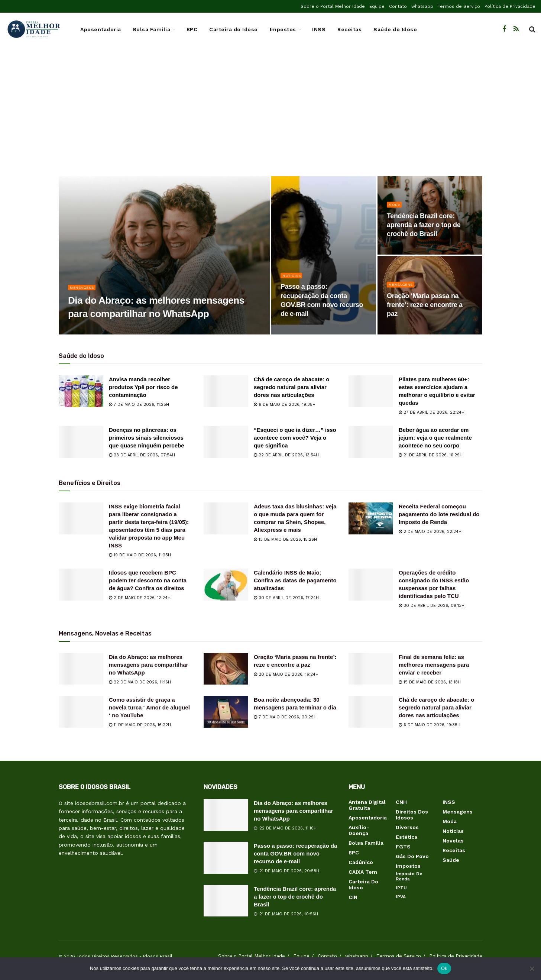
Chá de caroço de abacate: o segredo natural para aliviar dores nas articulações (291, 387)
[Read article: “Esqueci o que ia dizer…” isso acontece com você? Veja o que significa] (226, 442)
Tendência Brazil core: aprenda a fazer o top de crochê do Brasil (295, 897)
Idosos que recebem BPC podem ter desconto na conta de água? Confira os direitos (148, 580)
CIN (353, 897)
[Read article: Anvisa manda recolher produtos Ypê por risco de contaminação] (81, 391)
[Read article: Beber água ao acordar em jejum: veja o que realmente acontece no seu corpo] (371, 442)
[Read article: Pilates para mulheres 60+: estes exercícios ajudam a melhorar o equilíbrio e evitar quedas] (371, 391)
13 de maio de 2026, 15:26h (285, 539)
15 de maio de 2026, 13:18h (430, 682)
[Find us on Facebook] (504, 29)
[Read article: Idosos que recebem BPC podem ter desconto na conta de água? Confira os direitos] (81, 585)
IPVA (401, 897)
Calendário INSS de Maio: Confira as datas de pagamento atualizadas (295, 580)
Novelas (453, 841)
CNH (401, 802)
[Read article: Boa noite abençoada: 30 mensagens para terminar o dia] (226, 712)
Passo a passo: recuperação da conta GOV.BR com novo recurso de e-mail (295, 853)
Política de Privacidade (510, 6)
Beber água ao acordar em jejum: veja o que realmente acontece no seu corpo (435, 438)
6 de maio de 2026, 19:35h (285, 405)
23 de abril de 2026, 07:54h (142, 455)
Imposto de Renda (409, 876)
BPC (192, 29)
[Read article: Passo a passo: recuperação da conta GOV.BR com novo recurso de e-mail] (226, 858)
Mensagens (84, 291)
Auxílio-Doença (359, 830)
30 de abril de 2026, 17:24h (286, 598)
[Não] (532, 968)
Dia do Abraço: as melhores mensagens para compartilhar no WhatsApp (148, 665)
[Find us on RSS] (516, 29)
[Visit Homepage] (33, 29)
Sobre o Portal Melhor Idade (333, 6)
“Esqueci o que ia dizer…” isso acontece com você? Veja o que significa (295, 438)
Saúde (451, 860)
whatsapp (422, 6)
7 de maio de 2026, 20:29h (285, 717)
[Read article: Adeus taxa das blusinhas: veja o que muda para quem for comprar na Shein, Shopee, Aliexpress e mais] (226, 518)
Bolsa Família (152, 29)
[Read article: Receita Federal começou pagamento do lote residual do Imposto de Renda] (371, 518)
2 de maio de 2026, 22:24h (430, 532)
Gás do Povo (412, 856)
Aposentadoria (101, 29)
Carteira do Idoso (234, 29)
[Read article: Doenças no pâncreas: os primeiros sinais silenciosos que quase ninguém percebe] (81, 442)
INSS (319, 29)
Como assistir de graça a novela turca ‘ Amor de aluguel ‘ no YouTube (149, 707)
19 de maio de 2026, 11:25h (140, 555)
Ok (444, 968)
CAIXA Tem (363, 872)
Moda (395, 209)
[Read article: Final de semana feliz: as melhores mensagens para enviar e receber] (371, 669)
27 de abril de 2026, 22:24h (432, 412)
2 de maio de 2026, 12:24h (140, 598)
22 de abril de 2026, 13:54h (286, 455)
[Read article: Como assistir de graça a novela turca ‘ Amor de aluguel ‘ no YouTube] (81, 712)
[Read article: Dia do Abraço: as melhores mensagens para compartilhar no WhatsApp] (81, 669)
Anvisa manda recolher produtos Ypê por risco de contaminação (143, 387)
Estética (406, 837)
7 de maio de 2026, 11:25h (139, 405)
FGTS (403, 847)
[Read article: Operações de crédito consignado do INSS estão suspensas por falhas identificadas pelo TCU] (371, 585)
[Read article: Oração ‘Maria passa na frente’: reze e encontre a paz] (226, 669)
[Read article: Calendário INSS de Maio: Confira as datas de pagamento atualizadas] (226, 585)
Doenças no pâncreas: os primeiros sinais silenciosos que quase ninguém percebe (147, 438)
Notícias (293, 279)
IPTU (401, 888)
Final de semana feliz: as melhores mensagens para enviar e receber (434, 665)
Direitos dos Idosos (412, 815)
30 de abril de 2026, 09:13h (432, 606)
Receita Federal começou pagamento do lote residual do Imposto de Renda (439, 514)
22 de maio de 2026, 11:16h (140, 682)
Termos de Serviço (459, 6)
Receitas (349, 29)
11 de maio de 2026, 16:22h (140, 725)
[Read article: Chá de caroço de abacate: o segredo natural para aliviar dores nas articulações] (226, 391)
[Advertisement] (270, 117)
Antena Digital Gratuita (367, 805)
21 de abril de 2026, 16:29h (431, 455)
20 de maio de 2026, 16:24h (286, 674)
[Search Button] (532, 29)
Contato (398, 6)
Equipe (377, 6)
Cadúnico (361, 862)
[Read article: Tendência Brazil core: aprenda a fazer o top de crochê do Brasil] (226, 901)
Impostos (283, 29)
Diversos (407, 827)
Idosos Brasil (158, 956)
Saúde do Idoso (395, 29)
